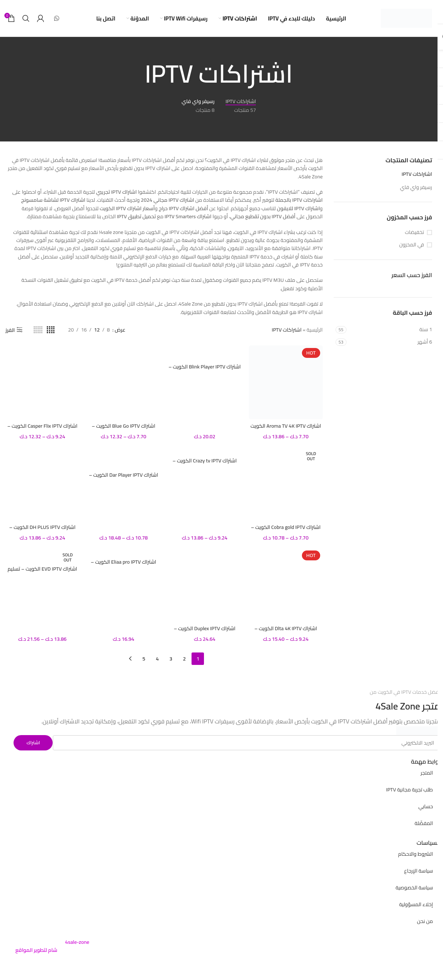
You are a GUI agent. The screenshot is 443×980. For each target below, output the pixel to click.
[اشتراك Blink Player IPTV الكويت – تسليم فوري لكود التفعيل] (205, 353)
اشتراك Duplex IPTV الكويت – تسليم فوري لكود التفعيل (205, 632)
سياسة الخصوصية (414, 888)
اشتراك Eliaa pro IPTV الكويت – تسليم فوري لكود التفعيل (123, 565)
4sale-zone (77, 942)
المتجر (427, 773)
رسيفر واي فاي (416, 187)
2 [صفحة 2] (184, 659)
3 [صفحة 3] (171, 659)
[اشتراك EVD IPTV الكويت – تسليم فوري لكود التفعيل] (42, 555)
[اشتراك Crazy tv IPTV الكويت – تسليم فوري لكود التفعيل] (205, 450)
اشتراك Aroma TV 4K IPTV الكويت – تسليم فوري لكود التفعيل (286, 430)
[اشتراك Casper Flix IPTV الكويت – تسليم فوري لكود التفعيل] (42, 382)
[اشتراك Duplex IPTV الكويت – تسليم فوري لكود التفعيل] (205, 585)
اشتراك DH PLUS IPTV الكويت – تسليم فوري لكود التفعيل (42, 531)
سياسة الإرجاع (419, 871)
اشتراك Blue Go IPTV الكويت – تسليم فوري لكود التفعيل (124, 430)
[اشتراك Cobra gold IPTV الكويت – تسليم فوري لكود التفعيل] (286, 484)
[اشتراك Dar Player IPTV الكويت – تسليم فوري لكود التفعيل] (124, 457)
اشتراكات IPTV (417, 174)
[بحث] (26, 18)
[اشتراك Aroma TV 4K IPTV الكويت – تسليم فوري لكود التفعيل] (286, 382)
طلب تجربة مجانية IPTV (409, 790)
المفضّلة (424, 823)
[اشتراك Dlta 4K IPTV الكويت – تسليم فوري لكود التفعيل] (286, 585)
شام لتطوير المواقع (36, 950)
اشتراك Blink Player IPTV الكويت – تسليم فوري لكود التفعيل (205, 370)
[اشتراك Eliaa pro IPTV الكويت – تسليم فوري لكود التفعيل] (124, 552)
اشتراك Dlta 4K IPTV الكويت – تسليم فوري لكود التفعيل (286, 632)
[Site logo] (406, 18)
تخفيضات (414, 232)
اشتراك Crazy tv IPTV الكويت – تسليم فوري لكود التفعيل (205, 464)
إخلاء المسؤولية (416, 904)
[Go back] (302, 74)
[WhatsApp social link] (56, 18)
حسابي (425, 806)
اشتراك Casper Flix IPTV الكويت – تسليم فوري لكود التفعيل (42, 430)
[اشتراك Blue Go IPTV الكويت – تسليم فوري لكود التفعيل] (124, 382)
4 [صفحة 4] (157, 659)
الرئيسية (315, 330)
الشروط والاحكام (415, 854)
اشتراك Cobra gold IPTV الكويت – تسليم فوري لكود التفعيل (286, 531)
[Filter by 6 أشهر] (390, 342)
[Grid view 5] (38, 330)
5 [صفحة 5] (144, 659)
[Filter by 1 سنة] (390, 330)
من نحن (425, 921)
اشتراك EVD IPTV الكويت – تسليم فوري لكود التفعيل (42, 572)
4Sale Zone (398, 706)
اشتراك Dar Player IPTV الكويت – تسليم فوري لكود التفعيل (123, 478)
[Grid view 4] (51, 330)
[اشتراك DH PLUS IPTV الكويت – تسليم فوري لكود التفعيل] (42, 484)
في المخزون (412, 245)
